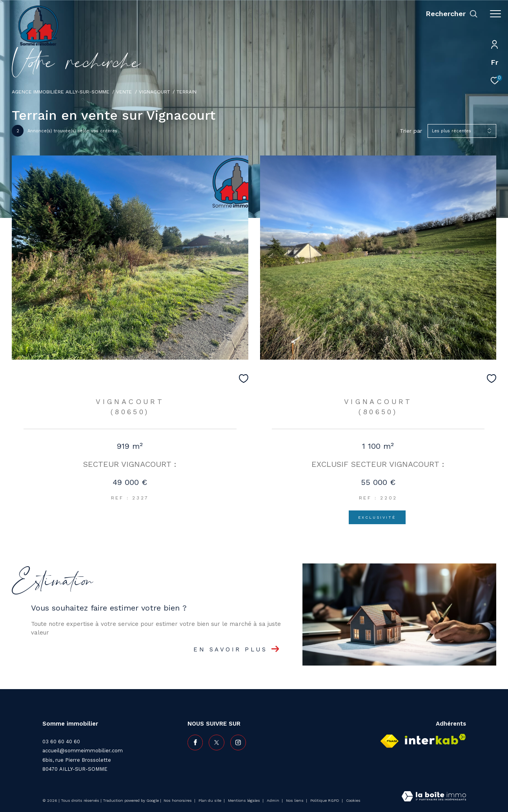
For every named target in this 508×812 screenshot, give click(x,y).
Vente (124, 92)
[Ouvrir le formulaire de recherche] (452, 14)
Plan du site (210, 800)
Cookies (353, 800)
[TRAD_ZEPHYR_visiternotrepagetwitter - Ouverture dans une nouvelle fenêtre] (217, 743)
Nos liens (295, 800)
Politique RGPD (325, 800)
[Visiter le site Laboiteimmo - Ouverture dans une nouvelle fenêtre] (434, 797)
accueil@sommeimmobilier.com (83, 751)
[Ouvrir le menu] (495, 14)
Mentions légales (245, 800)
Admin (274, 800)
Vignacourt (154, 92)
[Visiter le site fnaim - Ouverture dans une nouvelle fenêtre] (390, 741)
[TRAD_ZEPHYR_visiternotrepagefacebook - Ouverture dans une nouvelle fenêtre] (195, 743)
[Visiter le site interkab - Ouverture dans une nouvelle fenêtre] (435, 739)
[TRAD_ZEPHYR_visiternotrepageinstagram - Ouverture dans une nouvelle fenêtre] (238, 743)
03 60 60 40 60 (61, 742)
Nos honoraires (178, 800)
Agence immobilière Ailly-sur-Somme (61, 92)
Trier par (411, 131)
